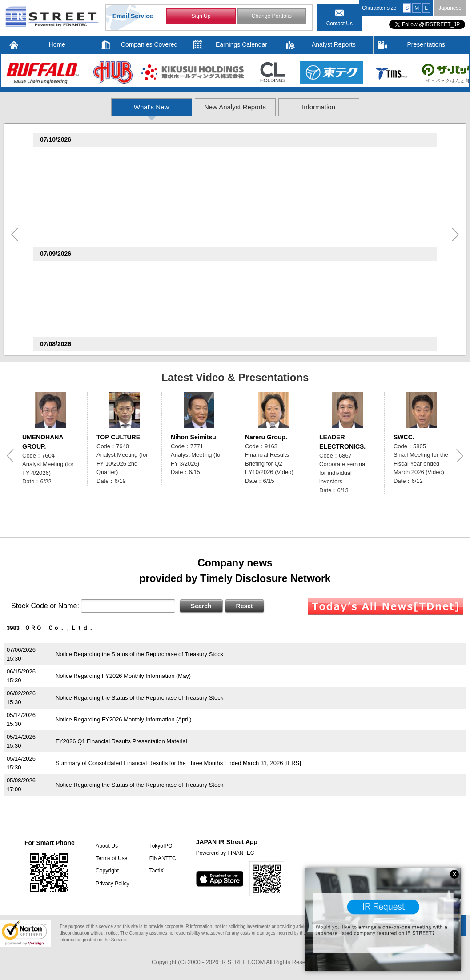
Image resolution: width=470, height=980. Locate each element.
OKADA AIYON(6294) (71, 293)
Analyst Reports (334, 44)
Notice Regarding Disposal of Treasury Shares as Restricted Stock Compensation (160, 304)
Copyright (106, 871)
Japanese (450, 8)
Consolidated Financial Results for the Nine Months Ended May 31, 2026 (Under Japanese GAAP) (182, 166)
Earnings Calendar (241, 44)
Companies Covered (149, 44)
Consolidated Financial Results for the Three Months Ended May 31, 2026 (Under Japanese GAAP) (183, 280)
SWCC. (404, 437)
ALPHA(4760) (60, 155)
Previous (15, 235)
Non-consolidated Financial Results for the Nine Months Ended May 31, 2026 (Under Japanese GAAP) (187, 190)
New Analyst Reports (235, 107)
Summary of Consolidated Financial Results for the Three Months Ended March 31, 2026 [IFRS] (178, 763)
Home (57, 44)
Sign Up (201, 17)
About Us (106, 846)
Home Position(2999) (71, 179)
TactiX (155, 871)
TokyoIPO (159, 846)
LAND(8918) (59, 269)
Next (455, 235)
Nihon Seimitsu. (194, 437)
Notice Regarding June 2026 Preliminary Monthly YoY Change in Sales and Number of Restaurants (183, 328)
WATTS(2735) (60, 203)
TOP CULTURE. (119, 437)
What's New (96, 107)
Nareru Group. (266, 437)
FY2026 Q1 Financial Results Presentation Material (121, 741)
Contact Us (339, 24)
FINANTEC (161, 858)
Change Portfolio (271, 17)
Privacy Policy (111, 883)
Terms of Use (110, 858)
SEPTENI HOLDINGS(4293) (79, 227)
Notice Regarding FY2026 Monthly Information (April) (124, 719)
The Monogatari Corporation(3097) (89, 317)
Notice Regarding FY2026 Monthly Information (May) (123, 676)
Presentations (426, 44)
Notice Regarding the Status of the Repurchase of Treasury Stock (139, 654)
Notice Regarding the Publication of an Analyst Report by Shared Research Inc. (157, 238)
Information (375, 107)
